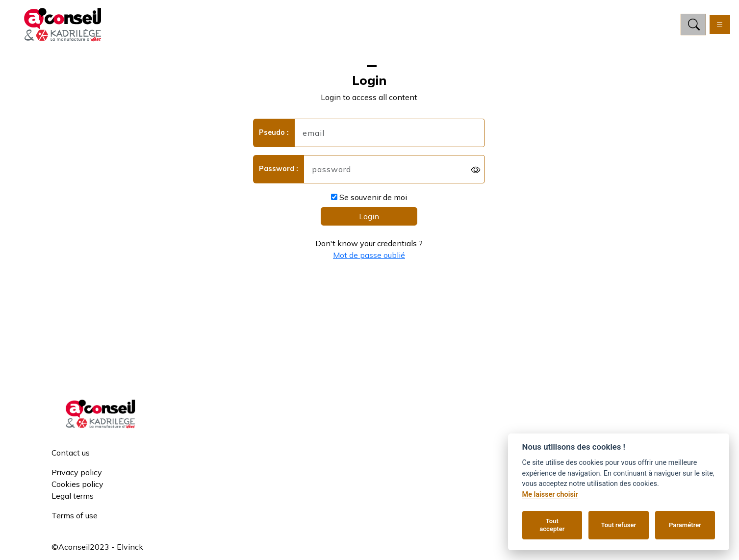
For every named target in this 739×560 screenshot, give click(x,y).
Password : (279, 171)
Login (369, 218)
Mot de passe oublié (369, 257)
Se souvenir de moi (369, 199)
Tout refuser (619, 525)
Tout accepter (552, 525)
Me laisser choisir (550, 495)
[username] (390, 135)
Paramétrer (685, 525)
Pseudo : (274, 134)
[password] (394, 171)
